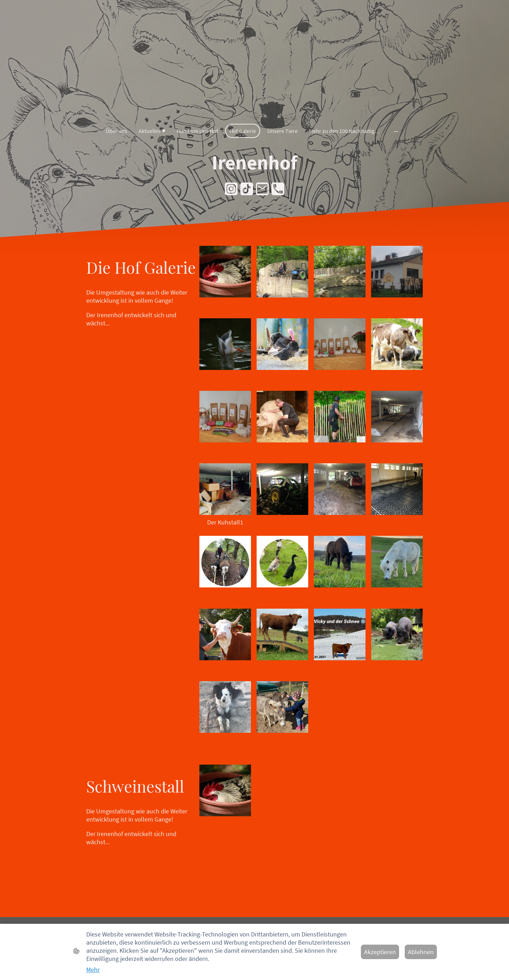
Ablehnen (421, 952)
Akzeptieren (380, 952)
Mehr (93, 970)
